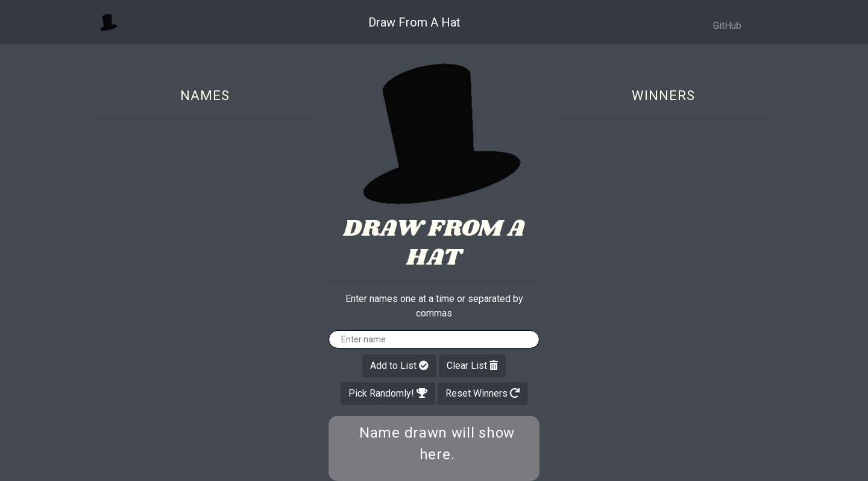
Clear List (472, 366)
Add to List (399, 366)
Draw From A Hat (414, 22)
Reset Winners (483, 393)
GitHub (727, 26)
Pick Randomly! (388, 393)
